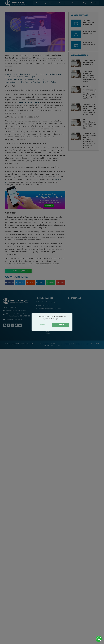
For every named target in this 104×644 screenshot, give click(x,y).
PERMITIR (61, 325)
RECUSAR (43, 325)
